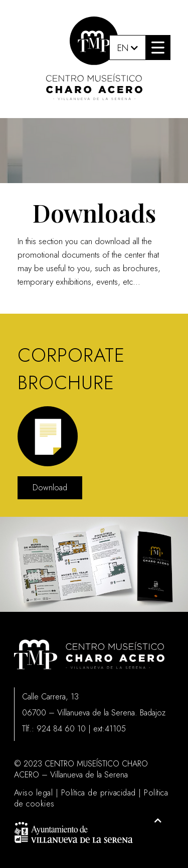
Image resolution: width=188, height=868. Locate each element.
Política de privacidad (99, 793)
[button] (158, 48)
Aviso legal (34, 793)
